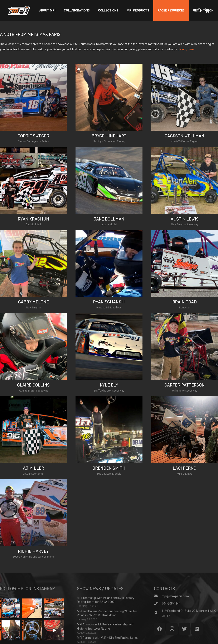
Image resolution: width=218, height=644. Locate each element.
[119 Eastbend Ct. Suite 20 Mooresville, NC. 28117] (158, 613)
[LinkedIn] (197, 629)
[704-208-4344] (158, 604)
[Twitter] (185, 629)
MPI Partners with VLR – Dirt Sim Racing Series (108, 638)
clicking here (186, 49)
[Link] (19, 10)
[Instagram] (172, 629)
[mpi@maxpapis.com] (158, 596)
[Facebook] (160, 629)
